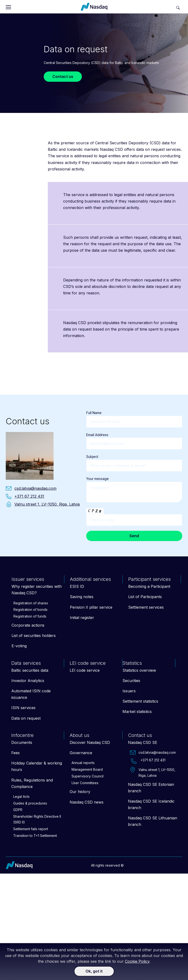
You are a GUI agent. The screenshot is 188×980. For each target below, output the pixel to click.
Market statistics (137, 712)
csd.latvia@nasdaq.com (153, 752)
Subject (134, 461)
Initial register (82, 618)
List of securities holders (34, 636)
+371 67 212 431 (148, 761)
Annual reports (83, 763)
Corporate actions (28, 625)
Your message (134, 490)
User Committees (85, 783)
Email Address (134, 439)
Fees (15, 753)
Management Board (87, 769)
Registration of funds (30, 616)
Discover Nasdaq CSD (90, 742)
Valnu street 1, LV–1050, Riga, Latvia (153, 772)
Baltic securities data (30, 670)
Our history (80, 792)
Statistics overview (139, 670)
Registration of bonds (30, 610)
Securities (131, 681)
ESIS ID (77, 586)
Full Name (134, 417)
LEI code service (85, 670)
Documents (22, 742)
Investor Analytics (28, 681)
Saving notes (82, 597)
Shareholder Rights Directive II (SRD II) (37, 819)
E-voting (19, 646)
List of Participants (145, 597)
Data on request (26, 718)
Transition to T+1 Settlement (35, 836)
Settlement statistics (140, 701)
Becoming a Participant (149, 586)
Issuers (129, 691)
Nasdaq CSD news (87, 802)
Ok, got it (94, 971)
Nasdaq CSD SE (143, 742)
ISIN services (23, 708)
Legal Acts (21, 796)
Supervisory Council (88, 776)
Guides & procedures (30, 803)
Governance (81, 753)
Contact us (63, 76)
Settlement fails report (31, 829)
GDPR (18, 810)
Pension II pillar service (91, 607)
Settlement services (146, 607)
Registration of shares (31, 603)
